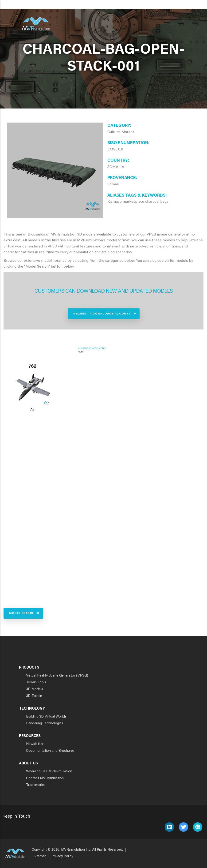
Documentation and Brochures (50, 751)
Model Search (22, 613)
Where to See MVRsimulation (49, 772)
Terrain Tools (36, 683)
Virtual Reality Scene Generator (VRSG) (57, 676)
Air (32, 410)
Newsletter (35, 744)
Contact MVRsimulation (45, 778)
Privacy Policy (62, 856)
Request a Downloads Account (102, 314)
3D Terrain (34, 696)
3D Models (35, 689)
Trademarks (35, 785)
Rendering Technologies (45, 724)
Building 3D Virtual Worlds (46, 717)
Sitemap (40, 856)
